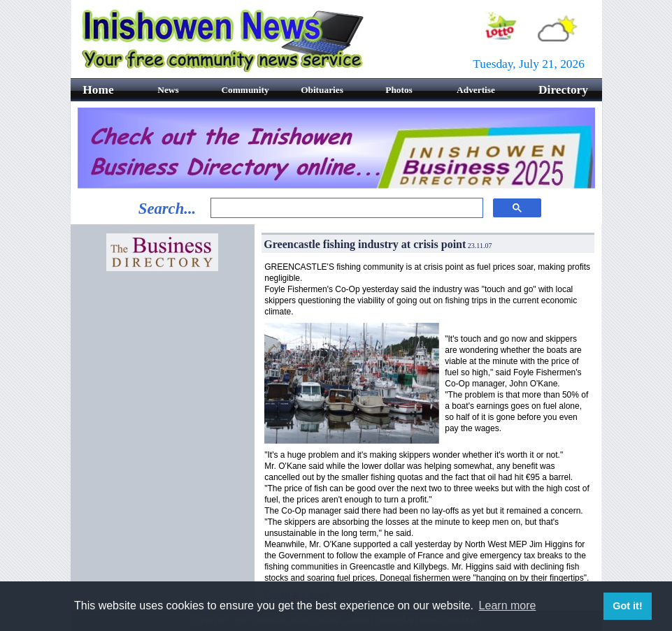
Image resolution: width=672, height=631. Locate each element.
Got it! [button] (627, 606)
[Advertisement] (162, 351)
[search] (345, 208)
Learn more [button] (508, 605)
